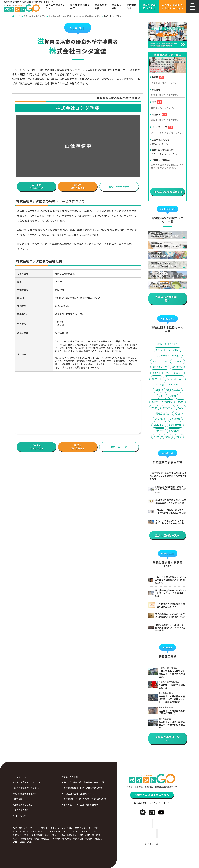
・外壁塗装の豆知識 (57, 777)
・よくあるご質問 (9, 810)
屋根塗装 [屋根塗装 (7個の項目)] (168, 408)
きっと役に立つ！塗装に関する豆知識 (69, 805)
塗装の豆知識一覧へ (168, 535)
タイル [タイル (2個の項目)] (157, 373)
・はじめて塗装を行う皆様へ (14, 788)
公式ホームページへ (119, 186)
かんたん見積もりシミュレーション (173, 7)
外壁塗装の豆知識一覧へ (168, 299)
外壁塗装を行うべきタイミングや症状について (74, 799)
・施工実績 (6, 799)
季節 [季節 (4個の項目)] (155, 408)
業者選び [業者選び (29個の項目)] (160, 419)
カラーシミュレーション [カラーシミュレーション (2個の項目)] (168, 355)
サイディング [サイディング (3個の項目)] (160, 367)
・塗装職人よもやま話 (11, 805)
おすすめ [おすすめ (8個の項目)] (173, 344)
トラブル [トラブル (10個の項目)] (157, 379)
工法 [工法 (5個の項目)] (181, 408)
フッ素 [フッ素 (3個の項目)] (160, 385)
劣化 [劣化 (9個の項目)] (163, 396)
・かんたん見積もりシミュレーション (18, 782)
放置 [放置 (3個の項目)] (178, 413)
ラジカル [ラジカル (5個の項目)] (175, 385)
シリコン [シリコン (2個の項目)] (178, 367)
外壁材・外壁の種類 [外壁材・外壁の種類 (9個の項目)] (163, 402)
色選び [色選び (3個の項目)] (160, 431)
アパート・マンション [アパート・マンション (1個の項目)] (168, 350)
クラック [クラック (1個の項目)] (178, 361)
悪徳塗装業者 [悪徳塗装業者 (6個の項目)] (163, 413)
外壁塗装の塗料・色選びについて (68, 794)
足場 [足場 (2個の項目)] (179, 437)
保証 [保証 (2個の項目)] (158, 390)
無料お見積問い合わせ (149, 7)
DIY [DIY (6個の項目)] (160, 344)
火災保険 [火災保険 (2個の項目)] (176, 419)
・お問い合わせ (8, 816)
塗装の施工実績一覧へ (168, 739)
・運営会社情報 (139, 814)
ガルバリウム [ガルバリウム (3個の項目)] (160, 361)
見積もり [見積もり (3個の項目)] (175, 431)
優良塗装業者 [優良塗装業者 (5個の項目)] (174, 390)
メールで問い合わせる (36, 186)
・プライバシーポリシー (161, 814)
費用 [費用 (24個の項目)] (168, 437)
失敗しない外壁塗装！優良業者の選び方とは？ (74, 782)
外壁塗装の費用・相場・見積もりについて (72, 788)
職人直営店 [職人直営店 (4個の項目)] (176, 425)
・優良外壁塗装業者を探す (13, 794)
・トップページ (8, 777)
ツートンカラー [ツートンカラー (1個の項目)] (175, 373)
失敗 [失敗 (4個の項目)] (181, 402)
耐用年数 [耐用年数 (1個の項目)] (159, 425)
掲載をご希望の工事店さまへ (152, 806)
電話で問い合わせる (78, 186)
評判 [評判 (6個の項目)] (157, 437)
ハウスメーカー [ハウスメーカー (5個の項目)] (176, 379)
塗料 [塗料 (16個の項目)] (174, 396)
